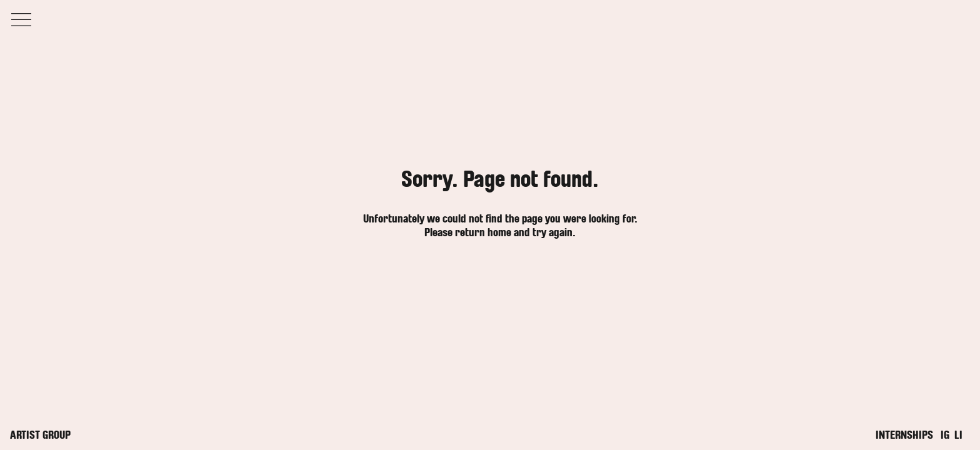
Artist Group (40, 435)
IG (945, 435)
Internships (904, 435)
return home (483, 232)
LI (958, 435)
